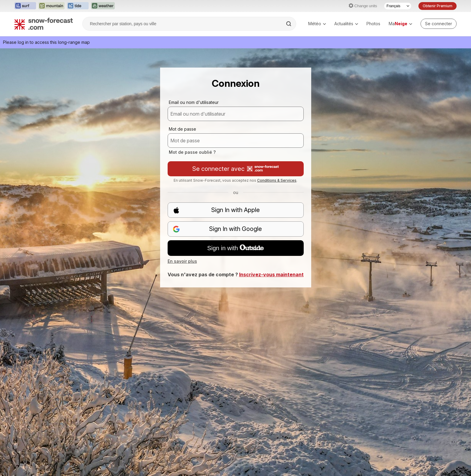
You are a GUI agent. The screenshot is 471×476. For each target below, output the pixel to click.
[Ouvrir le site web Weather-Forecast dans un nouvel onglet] (103, 6)
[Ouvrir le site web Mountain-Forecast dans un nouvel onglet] (52, 6)
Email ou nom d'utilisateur (194, 102)
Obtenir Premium (438, 6)
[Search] (289, 24)
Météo (317, 24)
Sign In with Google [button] (217, 229)
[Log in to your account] (439, 24)
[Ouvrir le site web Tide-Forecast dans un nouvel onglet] (78, 6)
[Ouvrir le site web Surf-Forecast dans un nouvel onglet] (25, 6)
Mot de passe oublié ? (192, 152)
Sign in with (235, 248)
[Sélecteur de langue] (398, 6)
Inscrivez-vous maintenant (271, 274)
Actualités (346, 24)
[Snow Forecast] (44, 24)
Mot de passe (182, 129)
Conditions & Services (277, 180)
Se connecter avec (235, 169)
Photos (373, 24)
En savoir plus (182, 261)
